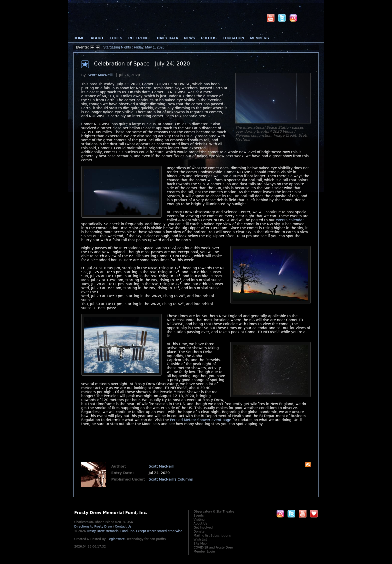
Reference (139, 38)
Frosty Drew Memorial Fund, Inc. (134, 531)
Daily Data (167, 38)
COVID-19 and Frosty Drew (213, 548)
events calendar (290, 220)
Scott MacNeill (100, 75)
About (97, 38)
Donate (199, 532)
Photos (209, 38)
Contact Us (123, 527)
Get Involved (203, 528)
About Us (200, 524)
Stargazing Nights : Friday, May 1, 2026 (134, 47)
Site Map (200, 544)
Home (79, 38)
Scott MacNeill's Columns (171, 479)
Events (199, 516)
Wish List (200, 540)
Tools (116, 38)
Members (260, 38)
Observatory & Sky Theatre (214, 512)
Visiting (199, 520)
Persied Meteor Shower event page (201, 420)
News (189, 38)
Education (233, 38)
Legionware (116, 539)
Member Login (204, 552)
